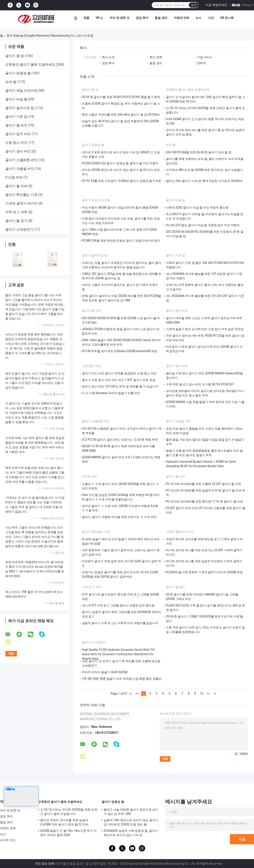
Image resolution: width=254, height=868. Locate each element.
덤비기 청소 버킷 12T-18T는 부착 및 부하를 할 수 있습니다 (120, 386)
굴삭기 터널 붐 (16, 99)
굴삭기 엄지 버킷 (18, 134)
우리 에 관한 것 (119, 18)
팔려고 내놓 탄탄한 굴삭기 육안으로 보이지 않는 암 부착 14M (131, 812)
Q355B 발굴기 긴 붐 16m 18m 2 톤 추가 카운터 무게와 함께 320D (68, 833)
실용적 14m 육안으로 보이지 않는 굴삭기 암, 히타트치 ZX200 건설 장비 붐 (131, 822)
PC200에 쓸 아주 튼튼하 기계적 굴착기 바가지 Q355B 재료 (204, 572)
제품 (86, 18)
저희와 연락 (182, 18)
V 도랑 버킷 (14, 177)
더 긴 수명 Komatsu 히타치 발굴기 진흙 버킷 (111, 393)
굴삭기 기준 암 (16, 117)
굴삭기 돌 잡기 (16, 221)
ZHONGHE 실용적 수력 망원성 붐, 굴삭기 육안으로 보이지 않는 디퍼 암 (131, 833)
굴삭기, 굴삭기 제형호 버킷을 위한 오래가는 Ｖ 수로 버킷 (119, 517)
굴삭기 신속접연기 (19, 229)
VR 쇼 (99, 18)
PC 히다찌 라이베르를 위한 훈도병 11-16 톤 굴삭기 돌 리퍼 (205, 501)
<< (137, 694)
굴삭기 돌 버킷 (16, 125)
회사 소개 (108, 57)
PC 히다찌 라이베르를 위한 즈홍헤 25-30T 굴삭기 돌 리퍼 (204, 484)
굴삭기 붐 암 (15, 56)
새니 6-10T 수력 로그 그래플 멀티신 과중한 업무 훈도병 (118, 605)
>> (208, 694)
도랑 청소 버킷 (16, 143)
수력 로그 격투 (16, 212)
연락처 (202, 63)
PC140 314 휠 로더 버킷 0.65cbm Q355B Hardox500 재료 (120, 351)
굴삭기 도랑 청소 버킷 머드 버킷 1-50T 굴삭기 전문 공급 (119, 380)
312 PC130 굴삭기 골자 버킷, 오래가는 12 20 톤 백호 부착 (120, 440)
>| (215, 694)
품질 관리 (161, 18)
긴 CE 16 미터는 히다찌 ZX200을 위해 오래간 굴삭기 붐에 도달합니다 (69, 812)
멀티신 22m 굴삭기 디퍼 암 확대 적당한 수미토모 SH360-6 (204, 181)
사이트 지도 (8, 840)
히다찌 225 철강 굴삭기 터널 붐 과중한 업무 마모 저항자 (203, 225)
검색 (193, 5)
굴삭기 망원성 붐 (18, 73)
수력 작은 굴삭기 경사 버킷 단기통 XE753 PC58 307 (200, 384)
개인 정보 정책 (45, 864)
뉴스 (199, 18)
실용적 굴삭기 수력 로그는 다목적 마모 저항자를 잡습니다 (120, 623)
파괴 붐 (11, 82)
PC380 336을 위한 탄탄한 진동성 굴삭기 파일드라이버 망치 (121, 241)
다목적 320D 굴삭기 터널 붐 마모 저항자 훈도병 (197, 208)
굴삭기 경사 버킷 (18, 151)
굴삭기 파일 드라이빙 (21, 91)
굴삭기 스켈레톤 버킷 (21, 160)
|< (131, 694)
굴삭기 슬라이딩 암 (20, 108)
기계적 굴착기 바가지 (21, 203)
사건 (211, 18)
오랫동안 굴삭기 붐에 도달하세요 (30, 64)
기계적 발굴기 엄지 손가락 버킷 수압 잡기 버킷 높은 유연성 (205, 329)
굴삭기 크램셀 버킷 (20, 169)
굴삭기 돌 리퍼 (16, 186)
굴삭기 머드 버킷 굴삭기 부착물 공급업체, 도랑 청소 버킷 (119, 373)
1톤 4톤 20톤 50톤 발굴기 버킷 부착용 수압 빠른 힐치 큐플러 (122, 679)
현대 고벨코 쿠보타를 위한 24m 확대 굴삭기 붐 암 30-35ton (121, 115)
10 (202, 694)
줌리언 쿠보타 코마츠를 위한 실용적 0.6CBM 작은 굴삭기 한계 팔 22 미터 (64, 822)
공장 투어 (142, 18)
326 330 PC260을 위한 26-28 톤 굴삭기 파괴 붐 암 (199, 152)
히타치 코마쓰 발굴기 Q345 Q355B (105, 672)
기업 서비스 (205, 57)
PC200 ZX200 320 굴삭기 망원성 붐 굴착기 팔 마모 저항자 (120, 163)
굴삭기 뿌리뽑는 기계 (21, 195)
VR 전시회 (227, 18)
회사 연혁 (156, 57)
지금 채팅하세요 (216, 5)
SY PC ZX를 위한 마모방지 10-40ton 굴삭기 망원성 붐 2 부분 (121, 181)
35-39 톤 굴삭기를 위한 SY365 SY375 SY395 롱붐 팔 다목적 (121, 97)
